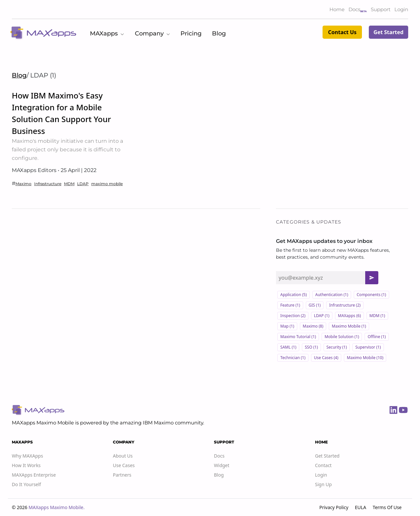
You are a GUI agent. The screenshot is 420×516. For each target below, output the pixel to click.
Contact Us (342, 32)
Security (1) (337, 347)
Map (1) (287, 326)
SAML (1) (288, 347)
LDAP (83, 184)
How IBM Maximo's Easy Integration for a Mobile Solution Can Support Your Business (61, 113)
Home (337, 9)
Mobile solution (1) (342, 337)
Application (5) (293, 295)
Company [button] (153, 33)
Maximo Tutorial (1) (298, 337)
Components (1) (371, 295)
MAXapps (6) (349, 316)
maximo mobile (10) (365, 358)
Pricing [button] (191, 33)
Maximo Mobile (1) (349, 326)
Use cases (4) (326, 358)
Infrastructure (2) (345, 305)
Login (401, 9)
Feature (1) (290, 305)
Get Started (388, 32)
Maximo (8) (313, 326)
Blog (19, 75)
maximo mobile (107, 184)
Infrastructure (48, 184)
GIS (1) (315, 305)
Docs (354, 9)
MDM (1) (377, 316)
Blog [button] (219, 33)
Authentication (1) (332, 295)
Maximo (23, 184)
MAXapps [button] (107, 33)
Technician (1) (293, 358)
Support (381, 9)
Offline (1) (377, 337)
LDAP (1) (322, 316)
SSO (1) (311, 347)
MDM (69, 184)
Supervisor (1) (368, 347)
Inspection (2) (293, 316)
